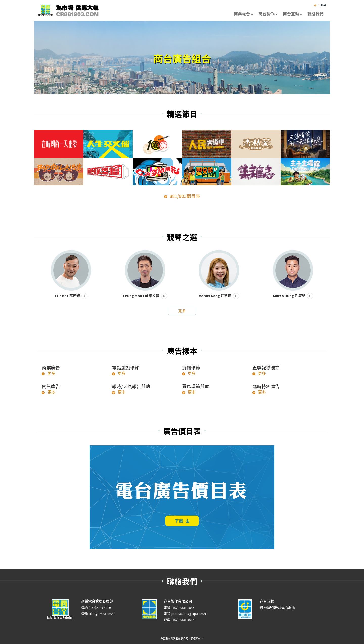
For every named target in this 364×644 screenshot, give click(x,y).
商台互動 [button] (293, 14)
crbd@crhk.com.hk (102, 614)
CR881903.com (68, 10)
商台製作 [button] (268, 14)
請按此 (290, 607)
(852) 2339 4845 (183, 607)
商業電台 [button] (244, 14)
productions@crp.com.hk (189, 614)
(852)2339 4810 (100, 607)
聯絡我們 (315, 14)
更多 (182, 311)
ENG (323, 5)
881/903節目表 (185, 196)
